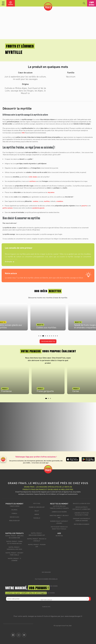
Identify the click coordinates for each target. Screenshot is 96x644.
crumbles (60, 201)
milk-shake (33, 177)
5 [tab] (48, 337)
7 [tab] (52, 337)
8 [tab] (54, 337)
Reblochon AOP (14, 521)
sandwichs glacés (38, 208)
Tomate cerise (14, 506)
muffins (47, 201)
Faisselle (37, 518)
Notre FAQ (59, 536)
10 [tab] (58, 337)
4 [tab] (46, 337)
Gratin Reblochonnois (82, 524)
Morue (37, 514)
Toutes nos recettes (48, 341)
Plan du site (46, 607)
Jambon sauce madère (59, 512)
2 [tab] (41, 337)
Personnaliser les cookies (46, 593)
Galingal (14, 510)
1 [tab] (39, 337)
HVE (23, 133)
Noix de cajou (14, 517)
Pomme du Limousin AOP (37, 507)
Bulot (37, 511)
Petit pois (37, 503)
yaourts (84, 206)
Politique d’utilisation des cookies (46, 586)
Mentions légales (46, 600)
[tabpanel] (48, 316)
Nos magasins (46, 572)
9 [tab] (56, 337)
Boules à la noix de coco (82, 503)
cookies (35, 201)
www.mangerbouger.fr (73, 616)
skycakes (51, 192)
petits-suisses (8, 208)
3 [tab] (43, 337)
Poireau (14, 513)
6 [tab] (50, 337)
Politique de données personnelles (46, 579)
